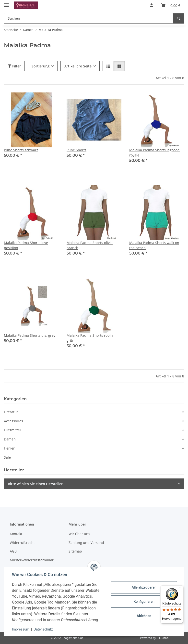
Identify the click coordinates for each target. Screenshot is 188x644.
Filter (14, 66)
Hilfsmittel (12, 430)
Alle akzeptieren (144, 587)
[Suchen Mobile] (88, 18)
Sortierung (41, 66)
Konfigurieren (144, 602)
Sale (7, 457)
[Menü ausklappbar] (6, 3)
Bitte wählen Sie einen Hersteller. (36, 484)
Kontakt (16, 534)
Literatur (11, 412)
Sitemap (75, 551)
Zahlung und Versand (86, 543)
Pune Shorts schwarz (21, 150)
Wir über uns (79, 534)
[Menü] (180, 588)
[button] (152, 5)
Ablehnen (144, 616)
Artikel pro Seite (78, 66)
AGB (13, 551)
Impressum (21, 629)
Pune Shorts (76, 150)
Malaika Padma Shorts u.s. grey (30, 335)
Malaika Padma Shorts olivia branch (90, 245)
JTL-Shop (163, 638)
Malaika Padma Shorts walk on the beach (154, 245)
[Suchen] (178, 18)
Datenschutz (43, 629)
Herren (10, 448)
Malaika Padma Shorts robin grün (90, 338)
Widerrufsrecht (22, 543)
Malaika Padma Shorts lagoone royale (154, 153)
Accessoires (13, 421)
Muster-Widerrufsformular (32, 560)
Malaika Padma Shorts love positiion (26, 245)
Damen (10, 439)
